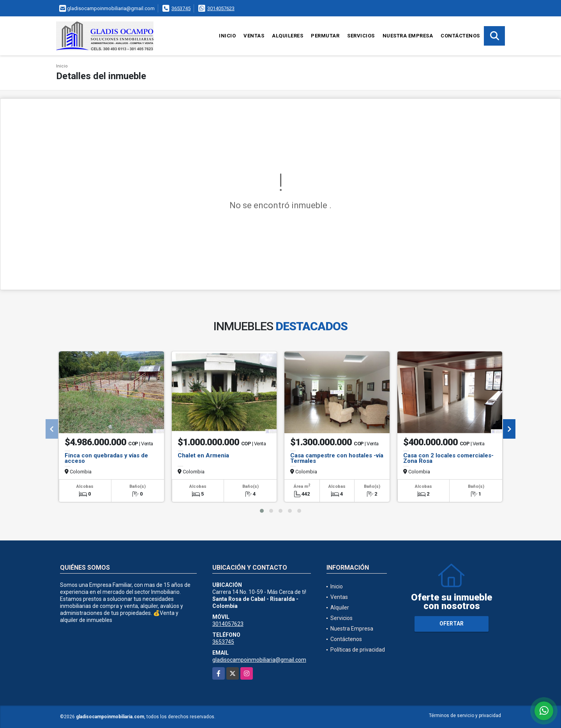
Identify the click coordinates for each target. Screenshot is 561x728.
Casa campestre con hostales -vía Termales (337, 458)
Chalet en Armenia (203, 455)
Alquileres (288, 36)
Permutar (325, 36)
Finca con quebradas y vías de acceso (106, 458)
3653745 (181, 8)
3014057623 (221, 8)
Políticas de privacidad (358, 650)
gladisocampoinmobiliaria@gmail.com (259, 660)
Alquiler (340, 608)
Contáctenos (460, 36)
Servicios (361, 36)
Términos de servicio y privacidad (465, 716)
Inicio (227, 36)
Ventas (254, 36)
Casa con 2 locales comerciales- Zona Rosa (448, 458)
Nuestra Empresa (408, 36)
